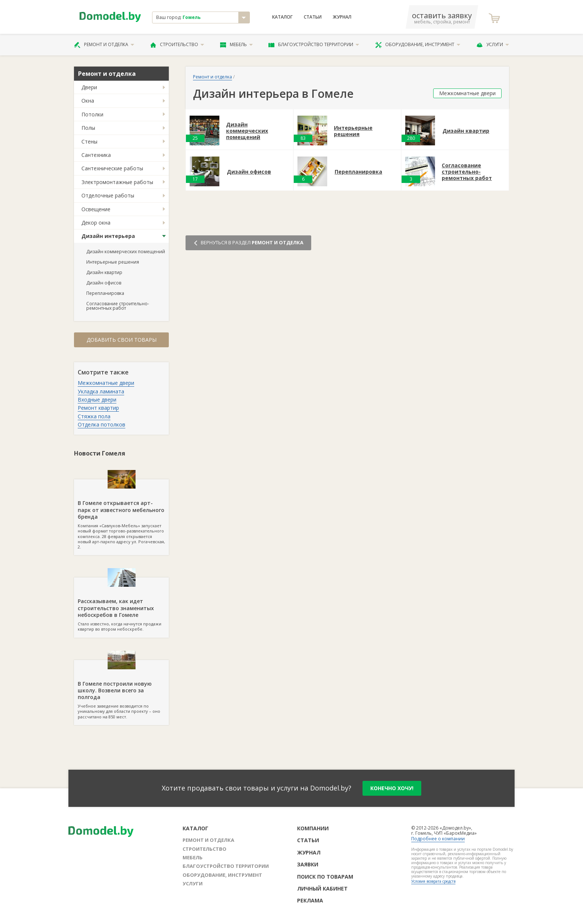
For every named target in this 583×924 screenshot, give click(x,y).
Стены (89, 141)
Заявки (308, 864)
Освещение (96, 209)
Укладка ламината (101, 391)
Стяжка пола (94, 416)
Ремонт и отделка (104, 45)
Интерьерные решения (113, 262)
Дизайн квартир (104, 272)
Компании (313, 828)
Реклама (310, 900)
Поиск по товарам (325, 877)
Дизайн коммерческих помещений (126, 252)
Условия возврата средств (433, 881)
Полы (88, 128)
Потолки (92, 114)
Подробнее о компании (438, 839)
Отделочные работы (108, 195)
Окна (88, 101)
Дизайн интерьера (108, 236)
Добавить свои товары (122, 340)
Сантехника (96, 155)
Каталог (282, 17)
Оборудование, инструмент (418, 45)
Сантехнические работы (112, 168)
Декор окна (96, 223)
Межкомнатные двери (106, 383)
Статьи (313, 17)
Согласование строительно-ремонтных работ (118, 306)
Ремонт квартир (98, 408)
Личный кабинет (322, 888)
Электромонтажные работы (117, 182)
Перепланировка (105, 293)
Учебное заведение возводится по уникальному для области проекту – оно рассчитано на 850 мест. (121, 690)
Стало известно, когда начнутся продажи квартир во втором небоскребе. (121, 605)
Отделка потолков (102, 424)
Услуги (493, 45)
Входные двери (97, 400)
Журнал (342, 17)
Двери (89, 87)
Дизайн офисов (104, 283)
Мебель (236, 45)
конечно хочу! (392, 788)
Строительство (177, 45)
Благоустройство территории (314, 45)
